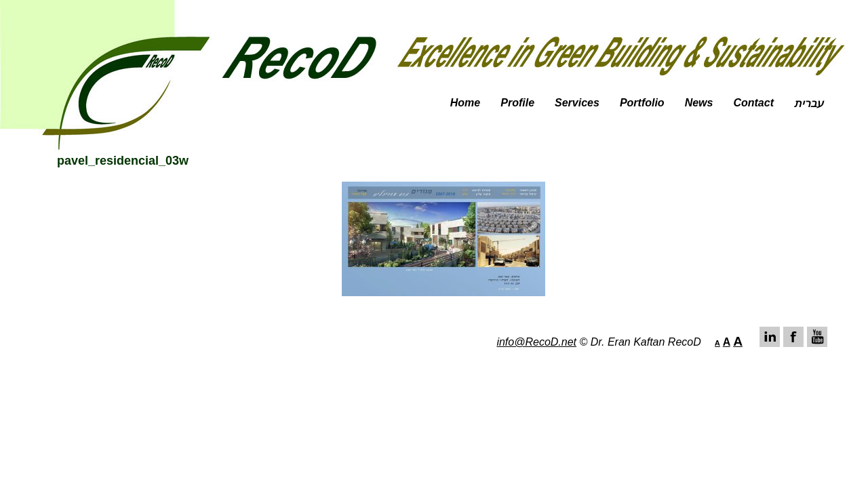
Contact (753, 103)
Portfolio (642, 103)
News (699, 103)
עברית (809, 103)
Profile (517, 103)
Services (577, 103)
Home (465, 103)
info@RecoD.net (536, 342)
